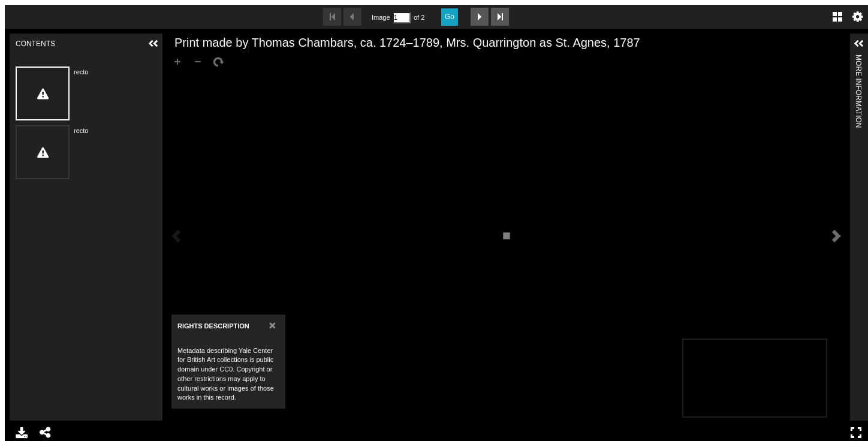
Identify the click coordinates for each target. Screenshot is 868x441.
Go (450, 17)
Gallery (837, 17)
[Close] (272, 325)
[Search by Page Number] (402, 18)
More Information (858, 60)
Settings (858, 17)
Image (381, 17)
